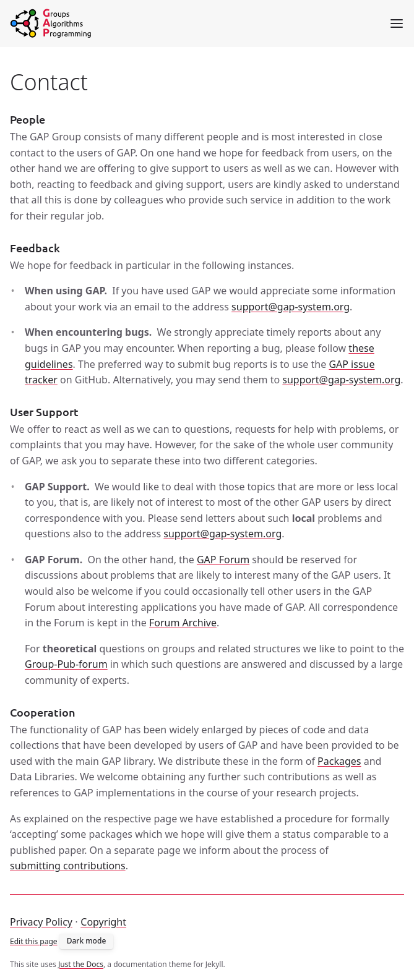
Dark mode (87, 941)
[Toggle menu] (397, 23)
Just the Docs (81, 964)
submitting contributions (68, 866)
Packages (339, 761)
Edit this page (34, 941)
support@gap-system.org (291, 307)
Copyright (103, 922)
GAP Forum (223, 560)
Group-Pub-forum (66, 664)
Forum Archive (183, 623)
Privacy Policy (41, 922)
